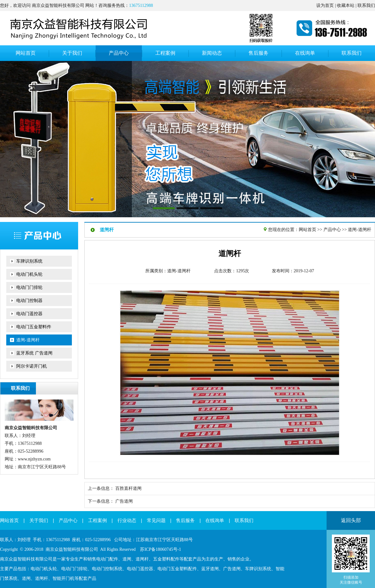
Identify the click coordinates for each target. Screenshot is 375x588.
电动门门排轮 (29, 287)
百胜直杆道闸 (128, 488)
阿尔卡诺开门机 (32, 366)
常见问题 (156, 520)
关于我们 (39, 520)
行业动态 (127, 520)
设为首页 (325, 5)
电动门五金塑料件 (34, 327)
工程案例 (97, 520)
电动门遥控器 (29, 314)
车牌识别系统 (29, 261)
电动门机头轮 (29, 274)
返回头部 (351, 520)
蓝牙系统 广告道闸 (34, 353)
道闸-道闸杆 (28, 340)
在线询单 (215, 520)
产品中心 (332, 230)
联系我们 (366, 5)
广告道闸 (124, 501)
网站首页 (307, 230)
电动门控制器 (29, 301)
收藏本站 (346, 5)
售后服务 (185, 520)
